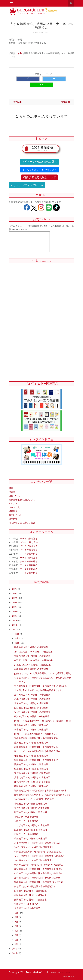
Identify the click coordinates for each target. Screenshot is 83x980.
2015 (15, 953)
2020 (15, 616)
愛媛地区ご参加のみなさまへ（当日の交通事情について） (43, 795)
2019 (15, 621)
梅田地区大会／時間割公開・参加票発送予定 (36, 760)
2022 (15, 607)
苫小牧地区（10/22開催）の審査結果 (32, 699)
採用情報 (13, 519)
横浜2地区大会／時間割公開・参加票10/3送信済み (39, 865)
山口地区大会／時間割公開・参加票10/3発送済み (38, 874)
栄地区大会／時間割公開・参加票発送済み (35, 887)
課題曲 (12, 492)
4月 (17, 931)
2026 (15, 589)
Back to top (67, 977)
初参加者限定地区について (39, 177)
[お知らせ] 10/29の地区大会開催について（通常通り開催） (43, 674)
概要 (11, 488)
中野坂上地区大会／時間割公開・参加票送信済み (38, 852)
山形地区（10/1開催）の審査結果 (30, 891)
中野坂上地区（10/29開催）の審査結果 (33, 660)
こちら (19, 53)
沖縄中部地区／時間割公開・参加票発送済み (36, 738)
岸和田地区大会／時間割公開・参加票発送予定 (37, 878)
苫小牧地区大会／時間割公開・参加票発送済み (37, 843)
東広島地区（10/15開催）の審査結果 (32, 773)
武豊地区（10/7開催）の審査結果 (31, 839)
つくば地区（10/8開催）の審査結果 (32, 826)
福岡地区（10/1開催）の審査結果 (30, 895)
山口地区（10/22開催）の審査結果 (31, 708)
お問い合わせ (15, 515)
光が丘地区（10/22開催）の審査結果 (32, 712)
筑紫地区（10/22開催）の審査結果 (31, 704)
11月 (17, 639)
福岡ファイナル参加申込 (26, 904)
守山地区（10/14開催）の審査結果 (31, 756)
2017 (15, 630)
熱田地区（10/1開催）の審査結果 (30, 900)
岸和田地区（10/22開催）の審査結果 (32, 695)
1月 (17, 944)
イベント (13, 504)
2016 (15, 949)
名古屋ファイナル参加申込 (27, 908)
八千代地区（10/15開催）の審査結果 (32, 778)
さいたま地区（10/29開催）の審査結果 (33, 652)
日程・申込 (14, 496)
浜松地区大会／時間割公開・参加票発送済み (36, 747)
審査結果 (13, 511)
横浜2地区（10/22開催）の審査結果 (32, 717)
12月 (17, 634)
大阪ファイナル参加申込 (26, 821)
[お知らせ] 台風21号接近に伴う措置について (36, 734)
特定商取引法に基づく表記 (22, 523)
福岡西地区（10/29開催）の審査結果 (32, 656)
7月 (17, 922)
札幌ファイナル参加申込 (26, 817)
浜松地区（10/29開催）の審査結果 (31, 669)
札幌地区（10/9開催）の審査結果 (31, 804)
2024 (15, 598)
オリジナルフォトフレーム (27, 185)
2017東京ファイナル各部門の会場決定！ (34, 860)
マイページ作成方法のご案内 (39, 162)
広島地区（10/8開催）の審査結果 (31, 830)
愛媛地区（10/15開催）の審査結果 (31, 765)
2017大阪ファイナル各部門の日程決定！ (34, 847)
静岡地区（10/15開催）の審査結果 (31, 786)
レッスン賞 (14, 508)
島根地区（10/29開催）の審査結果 (31, 647)
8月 (17, 917)
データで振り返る (29, 539)
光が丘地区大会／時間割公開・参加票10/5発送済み (39, 856)
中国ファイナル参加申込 (26, 834)
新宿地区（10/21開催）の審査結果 (31, 730)
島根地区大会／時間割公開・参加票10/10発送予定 (39, 882)
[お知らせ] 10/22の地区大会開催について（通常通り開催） (43, 721)
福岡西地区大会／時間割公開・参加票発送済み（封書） (41, 791)
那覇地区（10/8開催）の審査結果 (31, 813)
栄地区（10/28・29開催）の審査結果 (32, 665)
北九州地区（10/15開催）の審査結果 (32, 782)
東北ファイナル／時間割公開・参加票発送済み (37, 751)
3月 (17, 935)
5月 (17, 926)
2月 (17, 940)
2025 (15, 594)
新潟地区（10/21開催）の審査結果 (31, 725)
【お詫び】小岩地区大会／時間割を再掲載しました (39, 690)
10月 (17, 643)
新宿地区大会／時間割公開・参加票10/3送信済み (38, 869)
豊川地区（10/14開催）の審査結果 (31, 743)
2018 (15, 625)
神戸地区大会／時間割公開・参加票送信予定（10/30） (41, 686)
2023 (15, 603)
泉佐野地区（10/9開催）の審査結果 (32, 808)
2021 (15, 612)
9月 (17, 913)
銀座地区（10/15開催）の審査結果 (31, 769)
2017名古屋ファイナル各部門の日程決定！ (35, 799)
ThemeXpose (65, 972)
